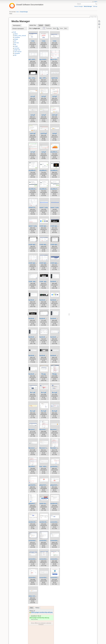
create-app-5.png (45, 244)
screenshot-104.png (35, 578)
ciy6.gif (54, 133)
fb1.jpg (44, 374)
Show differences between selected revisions (41, 624)
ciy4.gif (33, 115)
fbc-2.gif (44, 392)
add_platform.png (34, 59)
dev (15, 41)
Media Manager (88, 6)
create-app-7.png (34, 263)
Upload (41, 25)
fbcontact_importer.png (57, 448)
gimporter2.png (55, 485)
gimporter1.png (44, 485)
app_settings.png (45, 78)
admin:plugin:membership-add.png (42, 612)
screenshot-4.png (34, 541)
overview (17, 48)
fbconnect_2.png (45, 429)
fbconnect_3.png (55, 429)
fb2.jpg (54, 374)
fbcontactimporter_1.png (36, 466)
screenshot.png (55, 578)
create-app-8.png (45, 263)
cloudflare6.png (44, 189)
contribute (17, 37)
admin (16, 34)
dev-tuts (16, 43)
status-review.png (34, 596)
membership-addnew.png (58, 503)
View (31, 608)
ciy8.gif (44, 152)
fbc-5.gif (44, 411)
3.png (55, 41)
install (16, 46)
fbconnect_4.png (34, 448)
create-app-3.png (56, 226)
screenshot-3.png (56, 522)
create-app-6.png (56, 244)
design (16, 39)
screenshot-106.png (45, 578)
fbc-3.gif (54, 392)
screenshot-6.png (45, 541)
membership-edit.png (35, 522)
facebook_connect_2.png (36, 300)
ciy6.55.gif (44, 133)
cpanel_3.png (33, 226)
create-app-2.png (45, 226)
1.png (33, 41)
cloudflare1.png (55, 152)
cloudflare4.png (55, 170)
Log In (96, 2)
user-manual (18, 52)
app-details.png (44, 59)
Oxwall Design (24, 12)
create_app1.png (34, 281)
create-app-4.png (34, 244)
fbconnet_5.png (44, 448)
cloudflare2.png (33, 170)
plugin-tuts (17, 50)
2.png (44, 41)
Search (96, 4)
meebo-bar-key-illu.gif (46, 503)
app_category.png (34, 78)
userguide (17, 53)
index (18, 12)
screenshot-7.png (56, 541)
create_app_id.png (45, 281)
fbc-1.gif (33, 392)
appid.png (55, 78)
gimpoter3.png (33, 503)
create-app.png (55, 263)
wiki (15, 55)
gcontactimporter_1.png (58, 466)
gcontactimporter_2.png (36, 485)
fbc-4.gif (33, 411)
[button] (49, 28)
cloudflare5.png (33, 189)
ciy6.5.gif (54, 115)
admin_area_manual (20, 36)
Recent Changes (79, 6)
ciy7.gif (33, 152)
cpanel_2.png (54, 207)
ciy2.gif (44, 96)
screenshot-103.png (56, 559)
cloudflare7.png (55, 189)
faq (15, 44)
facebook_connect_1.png (58, 281)
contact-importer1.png (35, 207)
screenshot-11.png (45, 559)
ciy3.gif (54, 96)
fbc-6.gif (54, 411)
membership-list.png (46, 522)
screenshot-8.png (34, 559)
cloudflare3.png (44, 170)
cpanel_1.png (44, 207)
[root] (14, 32)
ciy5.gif (44, 115)
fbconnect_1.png (34, 429)
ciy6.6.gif (33, 133)
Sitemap (95, 6)
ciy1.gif (33, 96)
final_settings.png (45, 466)
